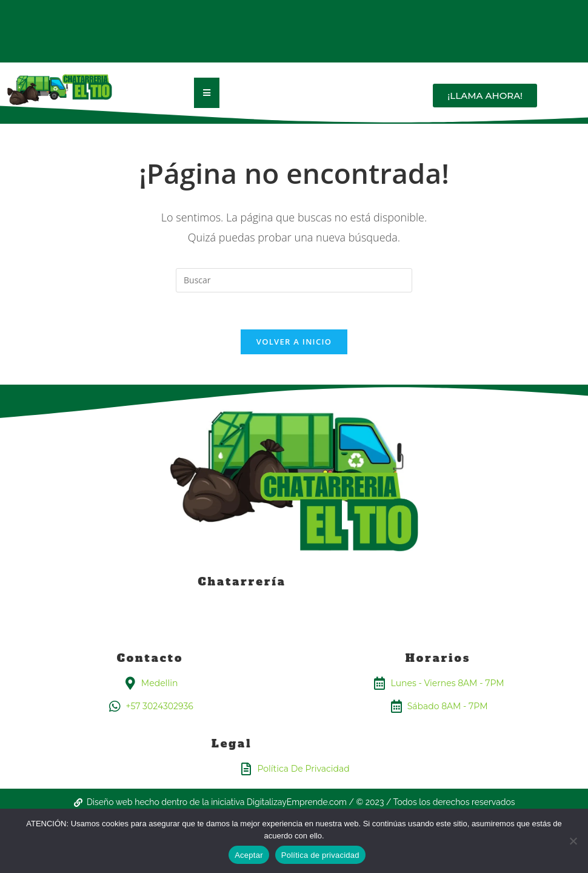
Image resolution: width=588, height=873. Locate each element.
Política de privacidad (320, 855)
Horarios (438, 658)
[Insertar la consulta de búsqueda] (294, 280)
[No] (573, 841)
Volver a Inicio (294, 342)
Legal (232, 743)
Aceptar (249, 855)
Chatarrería (242, 581)
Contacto (150, 658)
